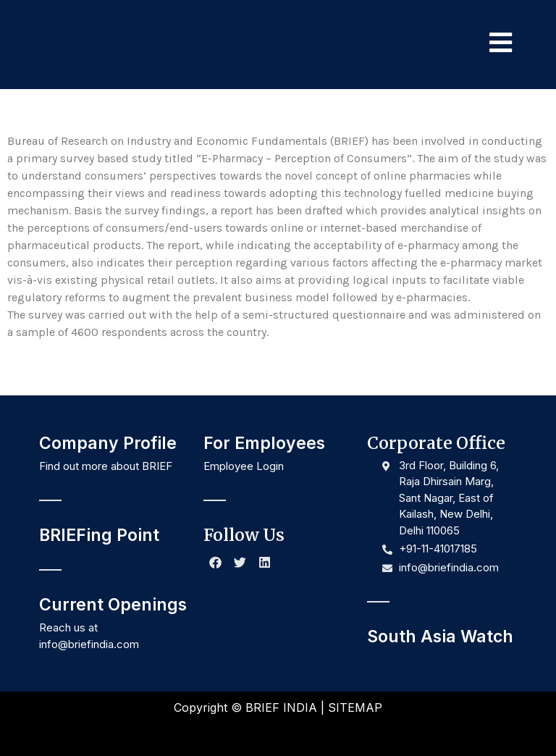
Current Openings (113, 605)
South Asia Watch (440, 637)
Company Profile (108, 443)
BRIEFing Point (99, 535)
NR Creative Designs (328, 733)
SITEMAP (355, 707)
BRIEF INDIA (281, 707)
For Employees (264, 443)
